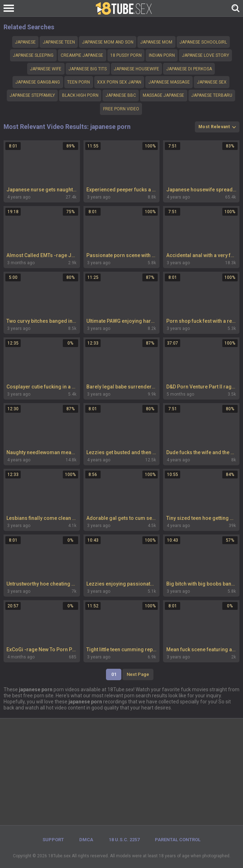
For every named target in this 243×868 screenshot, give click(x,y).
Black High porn (80, 95)
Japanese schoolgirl (203, 42)
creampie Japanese (82, 55)
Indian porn (162, 55)
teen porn (79, 82)
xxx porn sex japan (119, 82)
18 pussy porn (126, 55)
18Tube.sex (59, 856)
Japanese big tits (88, 69)
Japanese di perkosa (189, 69)
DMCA (86, 840)
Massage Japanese (163, 95)
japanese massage (169, 82)
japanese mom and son (108, 42)
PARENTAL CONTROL (178, 840)
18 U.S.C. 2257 (124, 840)
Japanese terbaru (212, 95)
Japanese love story (206, 55)
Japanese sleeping (33, 55)
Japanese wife (46, 69)
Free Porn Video (121, 109)
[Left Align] (11, 8)
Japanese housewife (136, 69)
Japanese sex (212, 82)
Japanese (25, 42)
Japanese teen (59, 42)
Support (53, 840)
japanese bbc (121, 95)
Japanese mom (156, 42)
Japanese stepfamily (32, 95)
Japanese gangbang (38, 82)
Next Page (138, 674)
